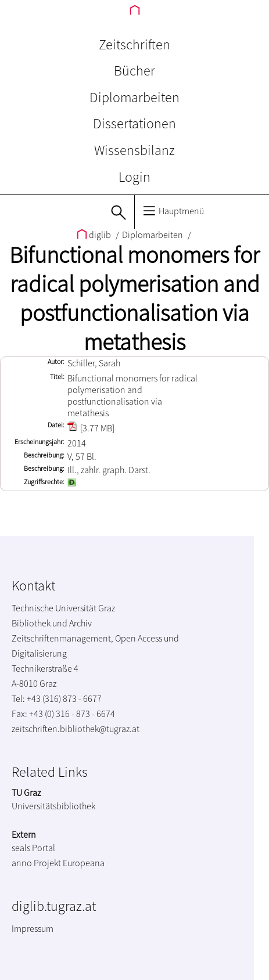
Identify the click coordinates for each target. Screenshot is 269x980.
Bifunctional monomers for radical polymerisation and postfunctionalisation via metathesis (134, 298)
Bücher (134, 71)
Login (134, 177)
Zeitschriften (134, 44)
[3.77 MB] (91, 428)
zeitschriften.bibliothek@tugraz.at (76, 729)
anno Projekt (36, 863)
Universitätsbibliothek (53, 806)
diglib (95, 235)
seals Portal (33, 848)
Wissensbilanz (134, 150)
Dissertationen (134, 123)
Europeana (84, 863)
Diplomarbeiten (134, 97)
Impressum (33, 928)
